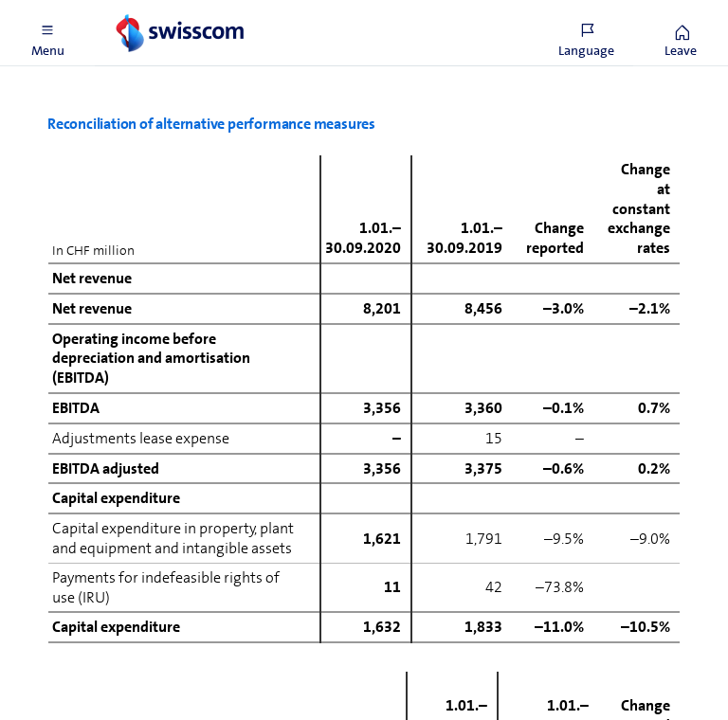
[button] (47, 33)
